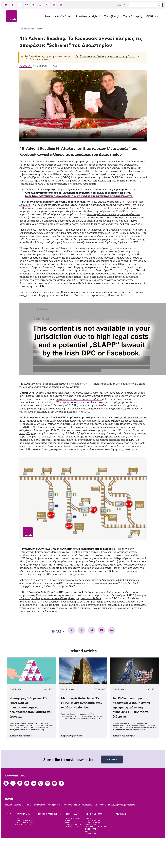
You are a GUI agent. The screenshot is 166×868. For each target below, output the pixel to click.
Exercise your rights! (88, 16)
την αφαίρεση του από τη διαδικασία (115, 161)
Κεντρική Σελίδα (27, 29)
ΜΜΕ (87, 831)
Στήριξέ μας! (111, 16)
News (40, 29)
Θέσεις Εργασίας (92, 825)
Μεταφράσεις (54, 805)
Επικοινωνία (100, 805)
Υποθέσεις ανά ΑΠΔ (23, 820)
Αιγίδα (67, 822)
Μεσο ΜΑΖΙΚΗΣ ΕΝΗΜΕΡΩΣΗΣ (77, 805)
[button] (71, 630)
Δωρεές (68, 820)
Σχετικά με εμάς (133, 16)
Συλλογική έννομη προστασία (122, 805)
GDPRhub (152, 16)
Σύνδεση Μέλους (72, 827)
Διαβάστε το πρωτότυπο (90, 56)
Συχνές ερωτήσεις (93, 822)
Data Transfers (26, 66)
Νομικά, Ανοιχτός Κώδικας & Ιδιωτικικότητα (25, 805)
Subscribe (112, 760)
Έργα (17, 818)
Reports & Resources (25, 825)
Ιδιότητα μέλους (72, 818)
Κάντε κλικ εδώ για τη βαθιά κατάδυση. (79, 399)
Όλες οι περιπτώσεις (24, 822)
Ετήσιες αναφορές (93, 820)
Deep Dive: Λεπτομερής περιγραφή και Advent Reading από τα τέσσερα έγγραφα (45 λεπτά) (79, 196)
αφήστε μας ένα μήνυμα (121, 56)
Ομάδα (88, 818)
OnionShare (90, 829)
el (120, 5)
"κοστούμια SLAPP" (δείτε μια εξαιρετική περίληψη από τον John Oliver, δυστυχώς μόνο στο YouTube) (83, 597)
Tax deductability (73, 825)
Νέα (48, 16)
